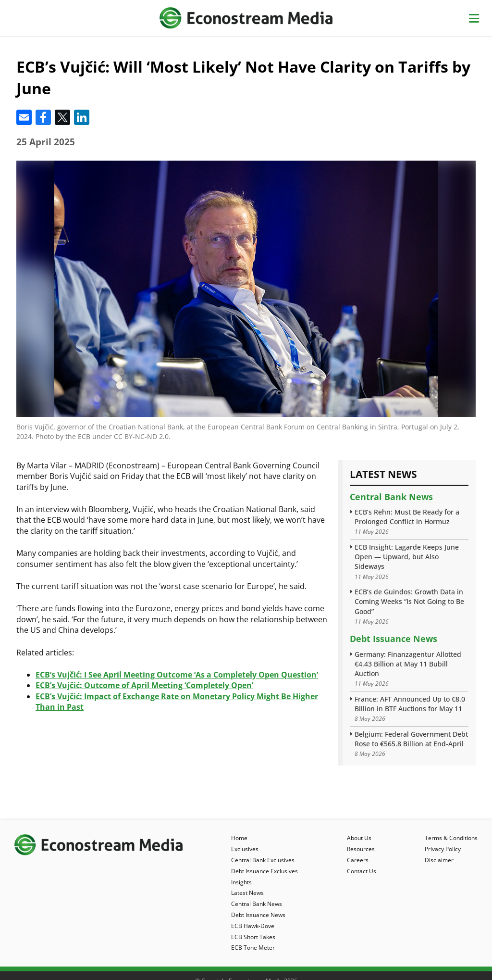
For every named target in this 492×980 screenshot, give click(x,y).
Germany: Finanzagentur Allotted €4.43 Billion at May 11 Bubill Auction (408, 664)
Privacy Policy (443, 849)
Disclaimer (439, 860)
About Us (359, 838)
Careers (358, 860)
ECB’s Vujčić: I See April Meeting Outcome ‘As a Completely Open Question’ (177, 675)
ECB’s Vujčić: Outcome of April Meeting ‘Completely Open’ (144, 685)
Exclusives (245, 849)
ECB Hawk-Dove (253, 926)
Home (239, 838)
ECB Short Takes (253, 937)
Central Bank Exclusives (263, 860)
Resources (361, 849)
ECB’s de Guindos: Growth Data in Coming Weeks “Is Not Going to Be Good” (409, 601)
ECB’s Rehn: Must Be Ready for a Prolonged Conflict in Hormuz (407, 517)
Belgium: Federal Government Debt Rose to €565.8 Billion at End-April (411, 739)
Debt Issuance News (394, 639)
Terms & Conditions (451, 838)
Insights (241, 882)
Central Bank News (391, 497)
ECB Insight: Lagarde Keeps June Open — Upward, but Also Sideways (407, 557)
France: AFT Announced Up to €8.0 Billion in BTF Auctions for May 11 (410, 704)
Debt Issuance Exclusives (264, 871)
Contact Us (362, 871)
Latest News (247, 893)
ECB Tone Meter (253, 948)
